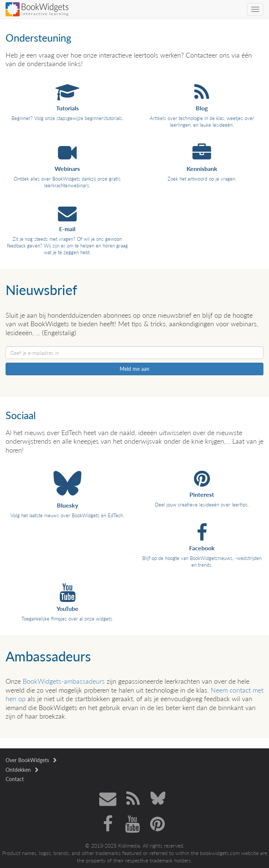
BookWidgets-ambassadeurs (64, 681)
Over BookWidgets (31, 760)
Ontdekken (22, 770)
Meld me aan (134, 369)
